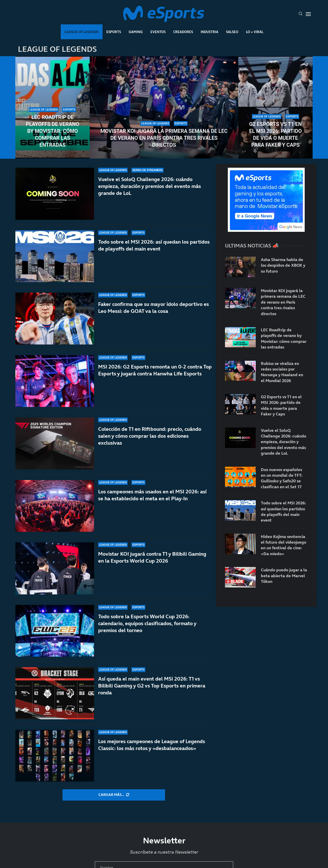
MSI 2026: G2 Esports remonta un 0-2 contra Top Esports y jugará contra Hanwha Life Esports (155, 370)
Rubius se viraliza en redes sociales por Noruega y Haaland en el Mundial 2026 (282, 372)
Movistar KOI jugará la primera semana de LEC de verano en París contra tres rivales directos (164, 138)
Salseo (232, 32)
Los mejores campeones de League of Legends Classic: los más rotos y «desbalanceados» (152, 745)
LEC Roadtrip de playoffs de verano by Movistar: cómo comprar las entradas (53, 131)
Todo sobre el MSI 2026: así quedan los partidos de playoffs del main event (154, 245)
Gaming (136, 32)
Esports (114, 32)
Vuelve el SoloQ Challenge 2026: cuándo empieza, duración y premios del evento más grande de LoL (150, 186)
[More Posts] (114, 795)
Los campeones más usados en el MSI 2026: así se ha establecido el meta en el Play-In (152, 498)
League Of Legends (82, 32)
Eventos (158, 32)
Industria (209, 32)
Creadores (183, 32)
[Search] (301, 14)
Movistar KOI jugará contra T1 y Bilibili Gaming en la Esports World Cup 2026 (152, 567)
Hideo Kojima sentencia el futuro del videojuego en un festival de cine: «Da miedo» (284, 545)
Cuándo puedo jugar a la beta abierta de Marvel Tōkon (284, 576)
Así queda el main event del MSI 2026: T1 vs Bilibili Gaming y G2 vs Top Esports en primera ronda (152, 688)
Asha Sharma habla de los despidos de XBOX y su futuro (283, 265)
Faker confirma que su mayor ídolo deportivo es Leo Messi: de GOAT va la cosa (153, 308)
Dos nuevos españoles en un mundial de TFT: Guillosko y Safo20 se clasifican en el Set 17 (282, 478)
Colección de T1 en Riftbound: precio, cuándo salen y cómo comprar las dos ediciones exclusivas (150, 436)
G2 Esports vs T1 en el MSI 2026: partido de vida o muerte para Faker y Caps (275, 134)
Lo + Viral (255, 32)
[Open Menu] (308, 14)
